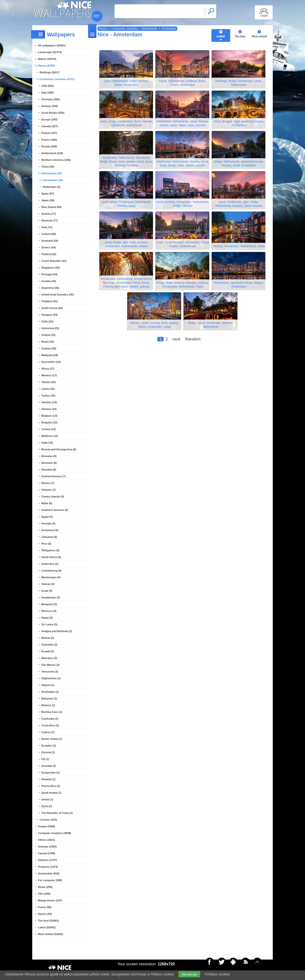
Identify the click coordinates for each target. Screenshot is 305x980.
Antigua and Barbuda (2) (57, 631)
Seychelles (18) (51, 362)
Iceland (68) (49, 234)
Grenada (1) (49, 766)
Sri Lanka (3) (49, 624)
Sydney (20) (49, 348)
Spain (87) (48, 194)
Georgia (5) (48, 523)
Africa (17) (48, 369)
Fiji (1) (45, 759)
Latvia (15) (48, 389)
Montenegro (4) (51, 577)
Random (193, 343)
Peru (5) (46, 544)
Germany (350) (51, 99)
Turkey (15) (48, 396)
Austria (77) (49, 214)
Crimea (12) (49, 429)
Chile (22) (47, 321)
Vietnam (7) (48, 490)
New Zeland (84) (51, 207)
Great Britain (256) (53, 113)
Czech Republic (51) (54, 261)
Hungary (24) (49, 315)
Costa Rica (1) (50, 725)
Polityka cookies (217, 974)
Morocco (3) (49, 611)
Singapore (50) (51, 268)
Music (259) (45, 887)
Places (103, 29)
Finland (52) (49, 254)
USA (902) (48, 86)
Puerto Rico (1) (51, 786)
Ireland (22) (48, 335)
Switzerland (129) (52, 153)
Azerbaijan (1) (50, 692)
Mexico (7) (48, 483)
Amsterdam (168, 29)
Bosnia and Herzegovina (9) (59, 449)
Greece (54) (49, 247)
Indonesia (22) (50, 328)
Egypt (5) (47, 517)
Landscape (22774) (50, 52)
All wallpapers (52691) (52, 45)
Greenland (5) (50, 530)
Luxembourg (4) (51, 571)
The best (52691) (48, 921)
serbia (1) (47, 799)
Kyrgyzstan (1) (51, 773)
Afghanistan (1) (51, 678)
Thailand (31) (50, 301)
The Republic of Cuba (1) (57, 813)
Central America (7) (53, 476)
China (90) (48, 167)
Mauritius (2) (49, 658)
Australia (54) (50, 241)
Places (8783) (46, 66)
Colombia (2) (49, 645)
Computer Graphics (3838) (55, 833)
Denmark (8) (49, 463)
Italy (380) (48, 93)
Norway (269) (50, 106)
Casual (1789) (47, 853)
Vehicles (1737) (48, 860)
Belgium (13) (49, 416)
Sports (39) (45, 914)
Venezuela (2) (50, 672)
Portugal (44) (49, 274)
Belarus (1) (48, 705)
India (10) (47, 443)
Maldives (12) (50, 436)
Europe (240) (49, 119)
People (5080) (47, 826)
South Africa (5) (51, 557)
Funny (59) (45, 907)
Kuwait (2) (48, 651)
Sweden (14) (49, 402)
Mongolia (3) (49, 604)
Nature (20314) (47, 59)
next (176, 343)
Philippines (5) (50, 550)
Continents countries (124, 29)
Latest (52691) (47, 927)
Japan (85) (48, 200)
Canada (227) (50, 126)
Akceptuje (189, 974)
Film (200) (44, 894)
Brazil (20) (48, 342)
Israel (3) (47, 591)
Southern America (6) (55, 510)
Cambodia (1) (50, 719)
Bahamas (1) (49, 698)
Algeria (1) (48, 685)
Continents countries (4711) (57, 79)
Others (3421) (46, 840)
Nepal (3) (47, 618)
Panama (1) (48, 779)
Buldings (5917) (50, 72)
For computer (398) (50, 880)
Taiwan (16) (48, 382)
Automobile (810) (49, 873)
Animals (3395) (47, 847)
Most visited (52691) (51, 934)
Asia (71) (47, 227)
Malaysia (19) (50, 355)
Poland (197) (49, 133)
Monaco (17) (49, 375)
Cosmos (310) (48, 820)
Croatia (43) (49, 281)
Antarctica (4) (50, 564)
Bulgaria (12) (49, 422)
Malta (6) (47, 503)
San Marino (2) (51, 665)
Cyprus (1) (48, 732)
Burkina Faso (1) (52, 712)
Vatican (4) (48, 584)
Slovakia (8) (49, 470)
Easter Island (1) (52, 739)
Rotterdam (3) (52, 187)
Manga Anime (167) (50, 900)
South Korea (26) (52, 308)
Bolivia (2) (48, 638)
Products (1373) (48, 867)
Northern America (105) (56, 160)
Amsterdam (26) (53, 180)
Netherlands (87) (52, 173)
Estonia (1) (48, 752)
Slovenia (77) (50, 220)
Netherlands (149, 29)
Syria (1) (47, 806)
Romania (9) (49, 456)
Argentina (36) (50, 288)
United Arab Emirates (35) (57, 295)
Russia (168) (49, 146)
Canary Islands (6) (53, 496)
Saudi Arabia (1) (51, 793)
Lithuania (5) (49, 537)
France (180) (49, 140)
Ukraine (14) (49, 409)
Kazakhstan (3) (51, 597)
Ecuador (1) (49, 746)
